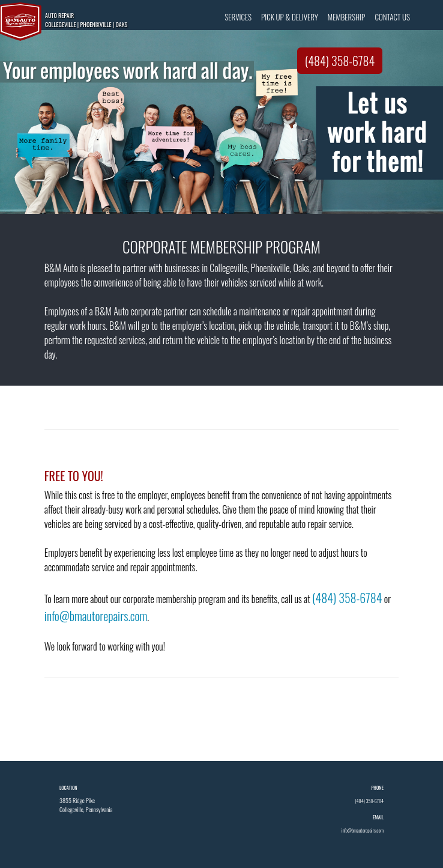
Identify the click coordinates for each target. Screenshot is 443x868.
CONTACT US (392, 17)
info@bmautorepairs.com (96, 616)
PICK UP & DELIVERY (290, 17)
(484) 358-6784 (340, 61)
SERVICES (238, 17)
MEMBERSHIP (347, 17)
